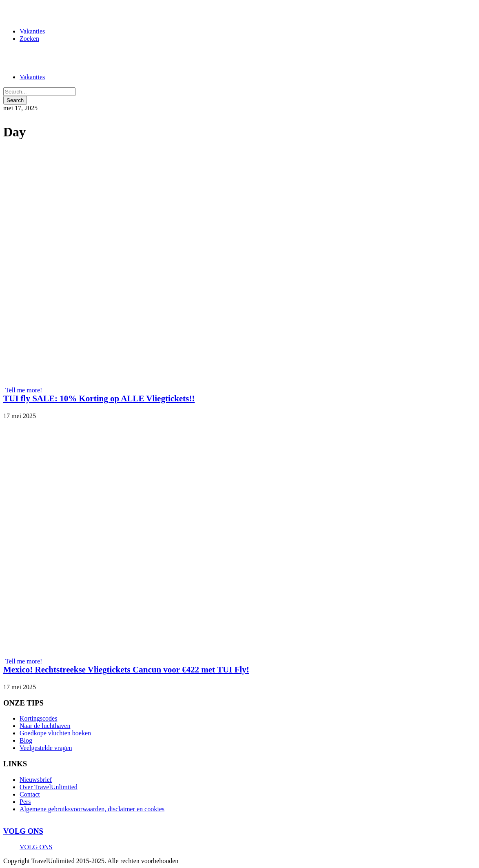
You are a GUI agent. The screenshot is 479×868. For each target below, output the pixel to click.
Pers (25, 802)
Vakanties (32, 31)
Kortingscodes (38, 718)
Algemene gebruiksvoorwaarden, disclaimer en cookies (92, 809)
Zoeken (29, 39)
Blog (26, 740)
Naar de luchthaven (45, 726)
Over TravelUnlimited (49, 787)
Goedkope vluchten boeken (55, 733)
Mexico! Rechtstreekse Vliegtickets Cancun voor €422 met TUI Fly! (126, 670)
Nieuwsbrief (36, 780)
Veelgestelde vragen (46, 748)
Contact (30, 794)
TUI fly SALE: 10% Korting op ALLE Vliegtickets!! (99, 398)
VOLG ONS (23, 831)
